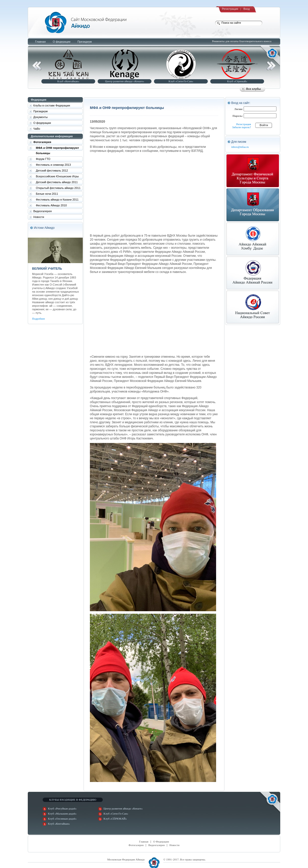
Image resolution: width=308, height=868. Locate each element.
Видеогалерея (157, 845)
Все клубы (253, 89)
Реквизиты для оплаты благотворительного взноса (242, 41)
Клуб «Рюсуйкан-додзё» (62, 808)
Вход (247, 9)
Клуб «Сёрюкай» (237, 81)
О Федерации (161, 842)
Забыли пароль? (241, 127)
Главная (144, 842)
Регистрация (230, 9)
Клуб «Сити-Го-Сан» (181, 81)
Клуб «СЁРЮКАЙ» (115, 819)
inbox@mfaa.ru (240, 147)
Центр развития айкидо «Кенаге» (125, 81)
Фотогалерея (136, 845)
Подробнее (39, 319)
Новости (174, 845)
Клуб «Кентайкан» (68, 81)
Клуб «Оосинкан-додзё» (62, 819)
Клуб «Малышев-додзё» (62, 814)
